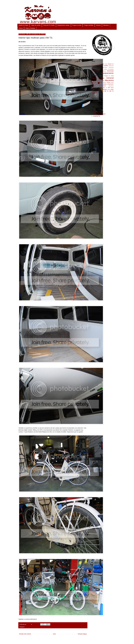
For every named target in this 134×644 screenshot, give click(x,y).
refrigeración (110, 84)
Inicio (54, 634)
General (98, 25)
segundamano (102, 86)
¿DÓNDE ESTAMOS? (99, 114)
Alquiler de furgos (24, 25)
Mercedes (94, 82)
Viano (99, 91)
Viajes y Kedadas (30, 28)
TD (106, 88)
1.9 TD (97, 64)
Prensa (96, 84)
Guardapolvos (95, 81)
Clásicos (93, 69)
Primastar (100, 84)
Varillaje (105, 89)
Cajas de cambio (36, 25)
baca (96, 66)
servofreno (111, 86)
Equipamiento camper (63, 25)
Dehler (93, 71)
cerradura (105, 67)
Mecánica (106, 25)
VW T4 (100, 93)
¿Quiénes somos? (98, 112)
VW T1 (106, 91)
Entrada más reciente (25, 634)
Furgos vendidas (89, 25)
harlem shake (101, 81)
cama (100, 67)
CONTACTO (97, 116)
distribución (104, 71)
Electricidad (110, 71)
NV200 (104, 82)
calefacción (111, 66)
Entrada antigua (82, 634)
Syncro (100, 88)
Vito (102, 91)
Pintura (21, 28)
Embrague (94, 73)
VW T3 (39, 627)
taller (104, 88)
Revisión (94, 86)
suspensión (94, 88)
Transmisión (99, 89)
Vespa (109, 89)
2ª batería (101, 64)
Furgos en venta (77, 25)
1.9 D (93, 64)
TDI (109, 88)
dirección (98, 71)
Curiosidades (111, 69)
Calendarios (94, 67)
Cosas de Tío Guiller (49, 25)
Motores (100, 82)
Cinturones (111, 67)
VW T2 (111, 91)
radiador (105, 84)
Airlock (106, 64)
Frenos (101, 76)
